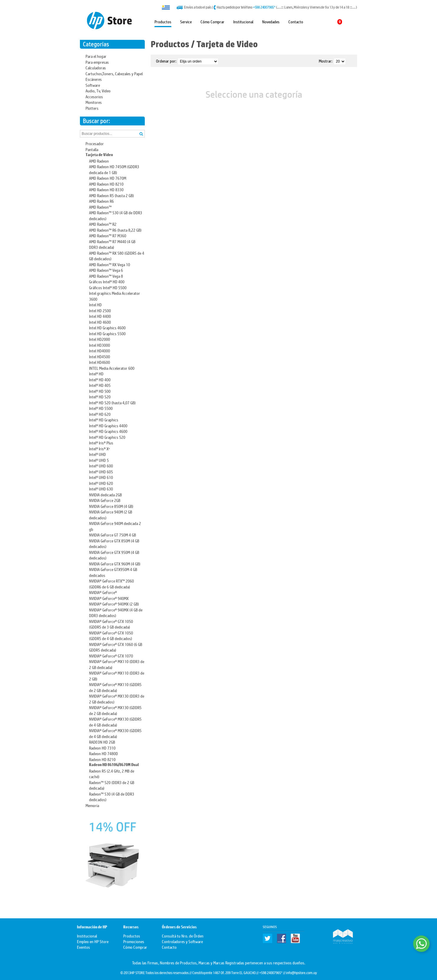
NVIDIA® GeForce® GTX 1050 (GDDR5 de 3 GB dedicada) (111, 624)
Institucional (243, 21)
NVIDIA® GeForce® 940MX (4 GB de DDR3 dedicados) (116, 612)
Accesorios (94, 96)
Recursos (131, 927)
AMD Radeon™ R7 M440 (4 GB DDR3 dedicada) (112, 244)
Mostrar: (326, 61)
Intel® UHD (97, 454)
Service (186, 21)
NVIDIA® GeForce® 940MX (109, 598)
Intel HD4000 (100, 350)
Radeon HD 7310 (102, 748)
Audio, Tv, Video (98, 90)
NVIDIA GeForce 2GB (105, 500)
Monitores (94, 102)
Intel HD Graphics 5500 (107, 333)
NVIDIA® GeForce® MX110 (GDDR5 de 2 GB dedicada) (115, 687)
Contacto (296, 21)
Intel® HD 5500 (101, 408)
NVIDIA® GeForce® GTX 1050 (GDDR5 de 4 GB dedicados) (111, 635)
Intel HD (95, 304)
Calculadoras (96, 67)
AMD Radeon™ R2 (103, 224)
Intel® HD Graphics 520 (107, 437)
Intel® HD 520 (100, 396)
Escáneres (94, 79)
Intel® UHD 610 (101, 477)
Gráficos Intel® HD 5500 (108, 287)
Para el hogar (96, 56)
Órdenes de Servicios (179, 927)
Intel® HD (96, 373)
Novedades (271, 21)
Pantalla (92, 149)
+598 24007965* (264, 7)
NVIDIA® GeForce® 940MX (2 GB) (114, 604)
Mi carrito (329, 22)
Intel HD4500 (100, 356)
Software (93, 85)
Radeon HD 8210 (102, 759)
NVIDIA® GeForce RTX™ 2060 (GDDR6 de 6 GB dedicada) (111, 584)
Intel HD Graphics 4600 (107, 327)
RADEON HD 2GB (102, 742)
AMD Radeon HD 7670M (108, 178)
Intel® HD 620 (100, 414)
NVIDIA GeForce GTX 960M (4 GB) (115, 563)
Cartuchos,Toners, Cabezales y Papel (114, 73)
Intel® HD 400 (100, 379)
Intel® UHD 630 (101, 489)
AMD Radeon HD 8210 (106, 184)
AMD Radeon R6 (101, 201)
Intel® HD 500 (100, 391)
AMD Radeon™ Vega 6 (106, 270)
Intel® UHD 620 (101, 483)
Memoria (92, 805)
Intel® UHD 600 (101, 466)
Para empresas (97, 62)
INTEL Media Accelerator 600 (112, 368)
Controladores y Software (182, 941)
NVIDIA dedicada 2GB (105, 494)
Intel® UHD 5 (99, 460)
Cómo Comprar (212, 21)
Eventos (83, 947)
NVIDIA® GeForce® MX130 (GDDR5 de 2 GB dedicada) (115, 710)
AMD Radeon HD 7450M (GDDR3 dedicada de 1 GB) (114, 169)
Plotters (92, 108)
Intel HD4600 (100, 362)
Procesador (95, 143)
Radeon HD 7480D (103, 753)
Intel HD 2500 (100, 310)
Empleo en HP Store (93, 941)
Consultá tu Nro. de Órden (183, 936)
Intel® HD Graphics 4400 (108, 425)
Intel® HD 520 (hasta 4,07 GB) (112, 402)
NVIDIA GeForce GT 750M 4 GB (112, 535)
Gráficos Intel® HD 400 (107, 281)
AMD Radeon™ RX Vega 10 (110, 264)
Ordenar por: (166, 61)
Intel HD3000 (100, 345)
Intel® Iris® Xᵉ (100, 448)
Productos (163, 21)
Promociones (134, 941)
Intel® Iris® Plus (101, 442)
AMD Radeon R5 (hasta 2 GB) (111, 195)
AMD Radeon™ (100, 207)
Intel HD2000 (100, 339)
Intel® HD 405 (100, 385)
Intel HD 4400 (100, 316)
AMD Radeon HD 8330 (106, 189)
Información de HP (92, 927)
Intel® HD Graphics (104, 419)
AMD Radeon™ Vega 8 (106, 276)
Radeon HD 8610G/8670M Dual (114, 765)
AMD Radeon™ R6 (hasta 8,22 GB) (115, 230)
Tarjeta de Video (99, 155)
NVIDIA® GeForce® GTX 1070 (111, 656)
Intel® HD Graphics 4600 (108, 431)
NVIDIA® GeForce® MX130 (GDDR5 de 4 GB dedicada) (115, 722)
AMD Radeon (99, 161)
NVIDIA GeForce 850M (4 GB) (111, 506)
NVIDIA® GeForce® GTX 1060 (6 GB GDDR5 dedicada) (116, 647)
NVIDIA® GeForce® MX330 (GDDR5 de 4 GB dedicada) (115, 733)
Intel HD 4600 (100, 322)
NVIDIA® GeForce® (103, 592)
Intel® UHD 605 (101, 471)
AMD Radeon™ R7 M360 (108, 235)
